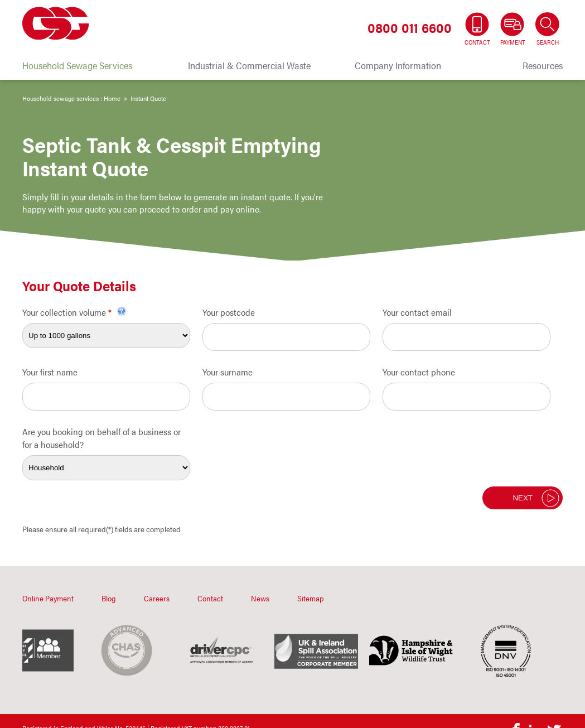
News (260, 598)
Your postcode (229, 312)
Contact (210, 598)
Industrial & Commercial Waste (249, 65)
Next (523, 498)
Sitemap (311, 598)
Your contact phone (419, 372)
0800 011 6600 (410, 27)
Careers (157, 598)
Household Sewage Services (77, 65)
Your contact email (417, 312)
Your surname (228, 372)
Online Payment (48, 598)
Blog (109, 598)
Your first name (50, 372)
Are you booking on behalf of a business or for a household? (101, 438)
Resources (543, 65)
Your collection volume (74, 312)
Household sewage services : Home (71, 98)
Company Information (398, 65)
